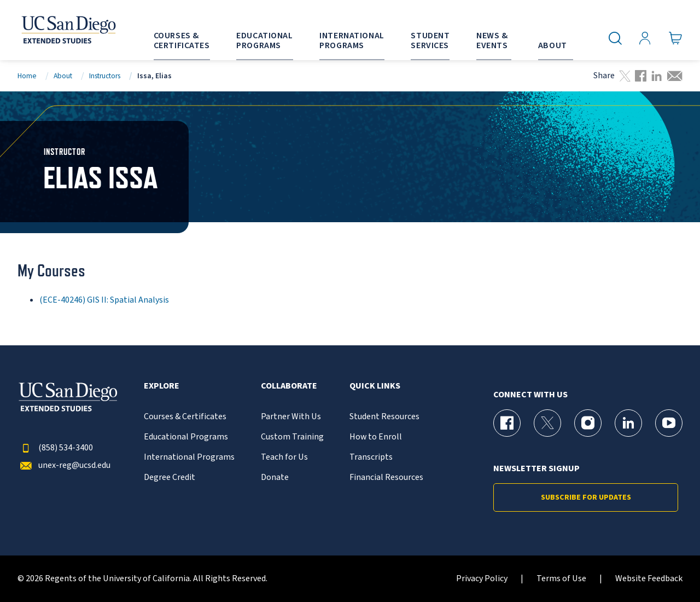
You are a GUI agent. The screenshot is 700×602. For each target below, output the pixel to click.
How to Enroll (376, 437)
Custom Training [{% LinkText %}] (292, 437)
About (63, 76)
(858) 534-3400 (55, 448)
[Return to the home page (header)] (68, 30)
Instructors (105, 76)
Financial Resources (386, 477)
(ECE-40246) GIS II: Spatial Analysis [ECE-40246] (104, 300)
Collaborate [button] (289, 386)
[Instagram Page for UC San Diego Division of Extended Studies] (588, 423)
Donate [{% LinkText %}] (275, 477)
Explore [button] (162, 386)
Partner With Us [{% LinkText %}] (291, 417)
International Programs (189, 457)
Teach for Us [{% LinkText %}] (284, 457)
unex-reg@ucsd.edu (64, 465)
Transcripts (371, 457)
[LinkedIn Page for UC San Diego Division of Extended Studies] (628, 423)
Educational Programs (186, 437)
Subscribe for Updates (586, 497)
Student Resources (384, 417)
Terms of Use (561, 579)
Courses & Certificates (185, 417)
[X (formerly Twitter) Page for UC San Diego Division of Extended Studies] (547, 423)
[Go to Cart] (676, 39)
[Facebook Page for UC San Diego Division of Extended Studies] (507, 423)
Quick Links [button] (375, 386)
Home (27, 76)
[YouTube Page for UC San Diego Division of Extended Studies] (669, 423)
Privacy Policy (482, 579)
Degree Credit (170, 477)
